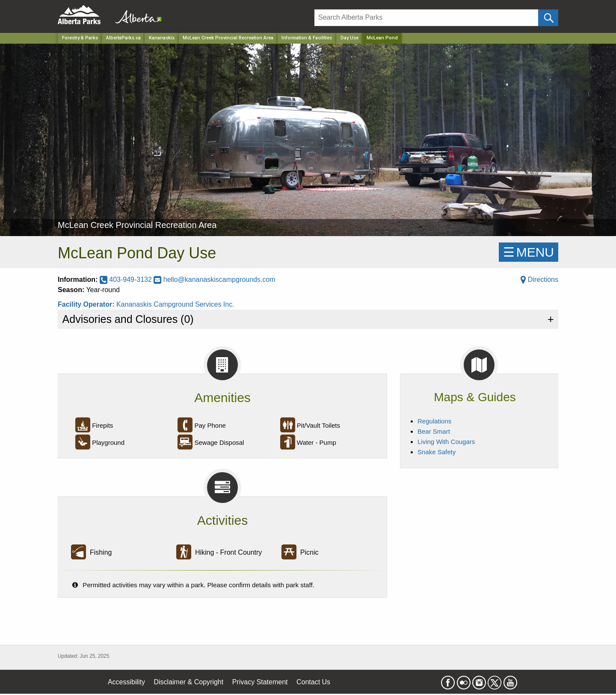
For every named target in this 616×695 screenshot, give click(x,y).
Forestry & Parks (80, 38)
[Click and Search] (548, 18)
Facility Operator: (87, 304)
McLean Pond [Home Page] (382, 38)
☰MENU (529, 252)
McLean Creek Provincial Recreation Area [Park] (228, 38)
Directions (539, 279)
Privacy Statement (260, 682)
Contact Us (313, 682)
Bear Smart (434, 431)
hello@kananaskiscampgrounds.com (214, 279)
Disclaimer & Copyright (189, 682)
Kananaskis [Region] (162, 38)
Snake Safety (437, 452)
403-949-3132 (127, 279)
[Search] (426, 18)
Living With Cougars (446, 442)
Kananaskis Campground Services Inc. (175, 304)
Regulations (434, 421)
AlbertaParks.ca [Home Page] (123, 38)
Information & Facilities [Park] (307, 38)
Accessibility (126, 682)
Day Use (349, 38)
